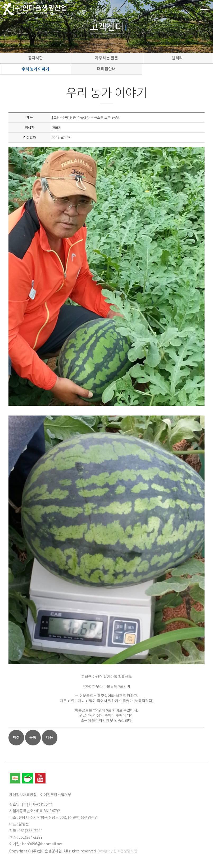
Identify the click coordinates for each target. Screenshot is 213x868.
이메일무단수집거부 (56, 795)
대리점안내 (106, 69)
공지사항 (35, 58)
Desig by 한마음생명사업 (117, 851)
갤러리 (177, 58)
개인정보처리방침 (23, 795)
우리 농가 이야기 (35, 69)
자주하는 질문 (106, 58)
